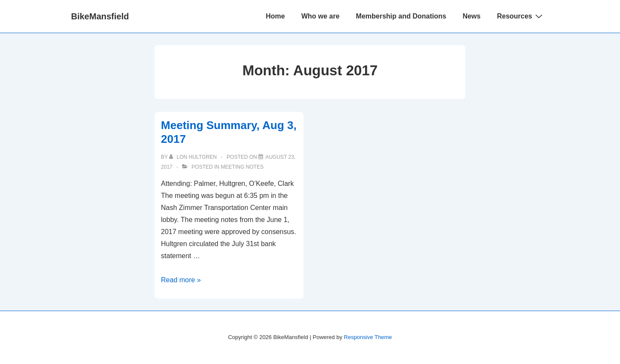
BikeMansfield (100, 16)
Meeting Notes (242, 167)
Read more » (181, 280)
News (471, 16)
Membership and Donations (401, 16)
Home (275, 16)
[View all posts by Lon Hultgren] (194, 157)
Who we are (321, 16)
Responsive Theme (368, 337)
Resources (521, 16)
